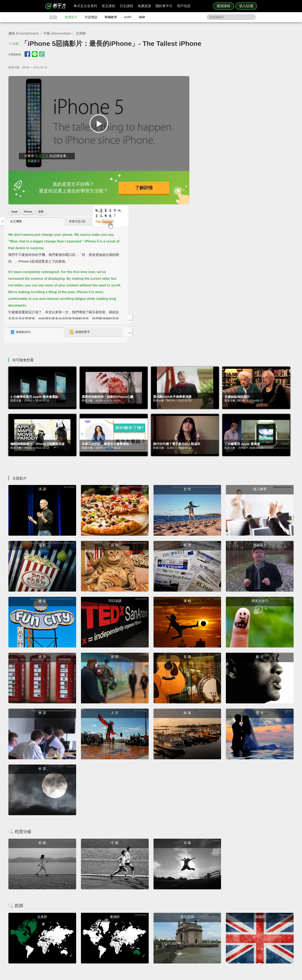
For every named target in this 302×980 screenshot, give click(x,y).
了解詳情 (137, 187)
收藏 (16, 44)
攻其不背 (42, 154)
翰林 (142, 17)
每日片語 (156, 933)
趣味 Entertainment (23, 33)
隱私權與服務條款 (202, 925)
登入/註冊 (246, 6)
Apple (14, 210)
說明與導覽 (197, 929)
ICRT (128, 17)
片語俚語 (91, 17)
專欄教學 (111, 17)
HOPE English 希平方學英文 (115, 900)
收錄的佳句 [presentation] (202, 192)
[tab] (212, 81)
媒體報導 (176, 937)
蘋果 (41, 210)
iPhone (28, 210)
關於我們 (176, 933)
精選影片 (71, 17)
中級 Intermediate (57, 33)
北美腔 (81, 33)
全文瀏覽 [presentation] (197, 81)
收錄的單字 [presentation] (253, 192)
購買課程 (224, 6)
